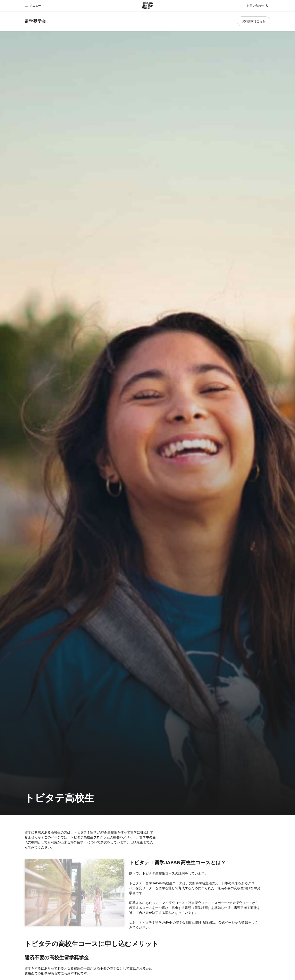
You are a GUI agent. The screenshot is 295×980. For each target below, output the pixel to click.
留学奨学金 (35, 21)
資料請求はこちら (254, 21)
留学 (134, 832)
